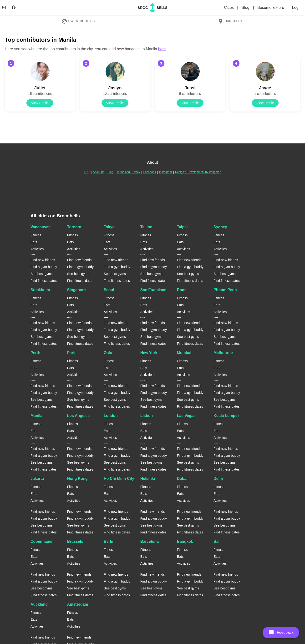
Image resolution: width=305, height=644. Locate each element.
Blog (246, 8)
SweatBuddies (78, 21)
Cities (229, 8)
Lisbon (147, 416)
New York (149, 353)
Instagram (165, 172)
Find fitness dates (44, 281)
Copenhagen (42, 541)
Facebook (150, 172)
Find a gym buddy (44, 267)
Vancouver (40, 227)
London (111, 416)
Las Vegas (186, 416)
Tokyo (109, 227)
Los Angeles (79, 416)
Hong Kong (77, 479)
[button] (281, 633)
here (162, 49)
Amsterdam (78, 604)
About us (99, 172)
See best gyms (42, 274)
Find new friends (43, 260)
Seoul (109, 290)
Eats (34, 242)
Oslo (108, 353)
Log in (297, 8)
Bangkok (185, 541)
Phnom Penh (225, 290)
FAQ (87, 172)
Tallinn (146, 227)
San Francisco (153, 290)
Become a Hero (271, 8)
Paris (72, 353)
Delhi (218, 479)
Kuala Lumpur (226, 416)
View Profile (40, 103)
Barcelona (150, 541)
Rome (182, 290)
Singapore (76, 290)
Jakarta (37, 479)
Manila (36, 416)
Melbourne (223, 353)
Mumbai (184, 353)
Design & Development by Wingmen (198, 172)
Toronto (74, 227)
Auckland (39, 604)
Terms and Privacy (128, 172)
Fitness (36, 235)
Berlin (109, 541)
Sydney (220, 227)
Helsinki (148, 479)
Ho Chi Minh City (119, 479)
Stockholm (40, 290)
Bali (217, 541)
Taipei (182, 227)
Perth (35, 353)
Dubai (182, 479)
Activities (37, 249)
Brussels (75, 541)
